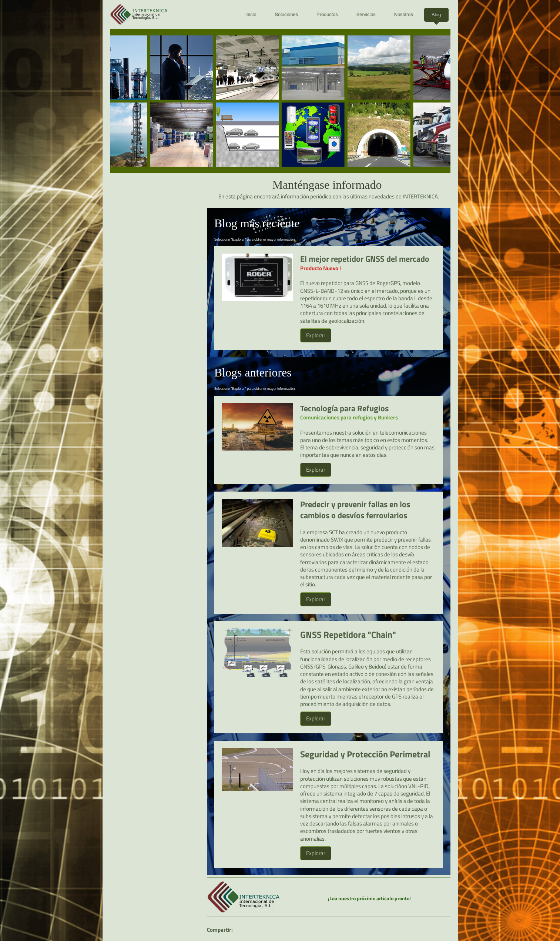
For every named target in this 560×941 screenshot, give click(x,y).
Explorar (316, 335)
